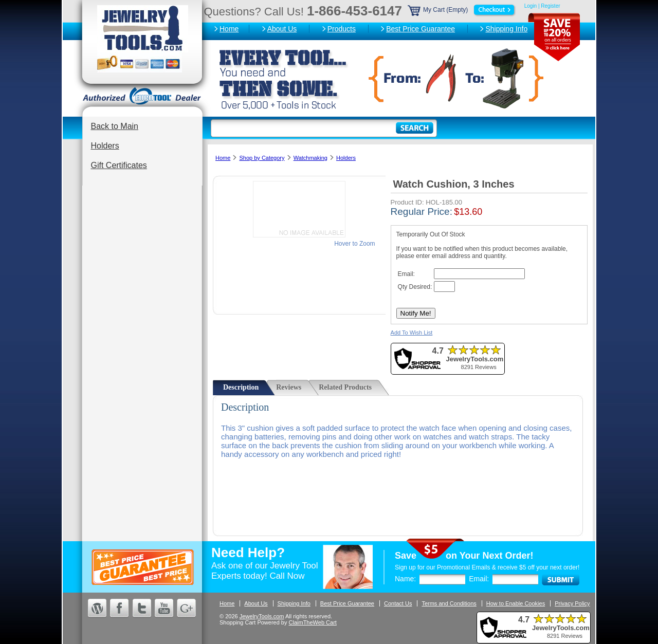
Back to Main (115, 126)
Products (342, 29)
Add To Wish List (412, 333)
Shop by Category (262, 158)
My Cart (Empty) (462, 10)
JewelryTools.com (262, 616)
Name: (405, 579)
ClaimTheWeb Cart (313, 622)
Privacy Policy (572, 603)
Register (550, 6)
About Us (282, 29)
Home (229, 29)
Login (531, 6)
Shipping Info (506, 29)
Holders (105, 146)
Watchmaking (310, 158)
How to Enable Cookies (516, 603)
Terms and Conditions (449, 603)
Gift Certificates (119, 165)
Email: (479, 579)
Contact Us (398, 603)
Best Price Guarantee (421, 29)
